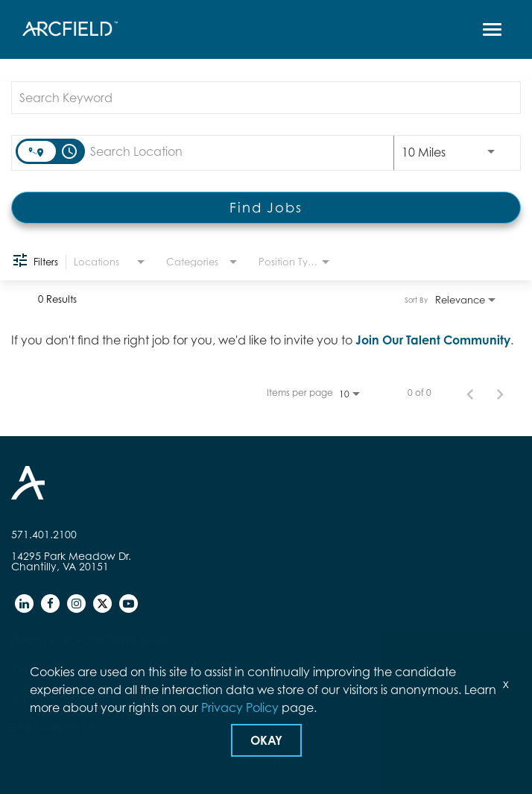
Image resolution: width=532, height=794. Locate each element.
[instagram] (76, 604)
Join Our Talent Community (433, 340)
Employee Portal (53, 727)
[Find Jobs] (266, 208)
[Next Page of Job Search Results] (500, 393)
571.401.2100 (44, 535)
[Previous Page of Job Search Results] (470, 393)
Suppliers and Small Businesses (87, 698)
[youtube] (129, 604)
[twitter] (102, 604)
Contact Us (39, 669)
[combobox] (259, 97)
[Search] (266, 208)
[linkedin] (24, 604)
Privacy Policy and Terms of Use (90, 640)
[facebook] (50, 604)
